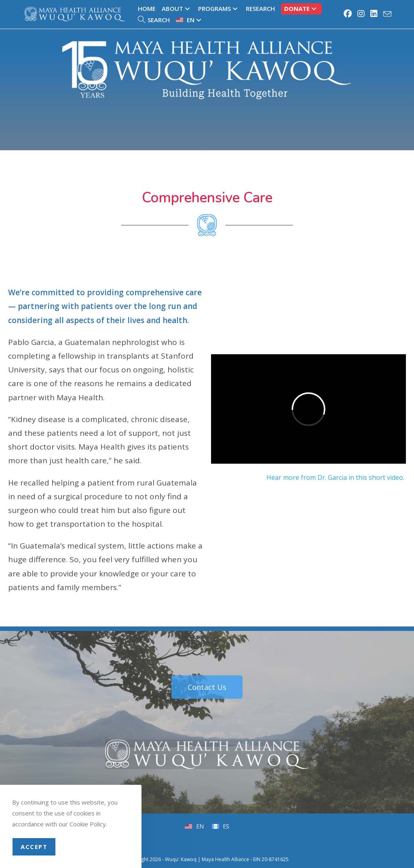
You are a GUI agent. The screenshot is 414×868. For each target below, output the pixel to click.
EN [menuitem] (199, 826)
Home (147, 8)
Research (260, 8)
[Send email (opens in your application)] (386, 14)
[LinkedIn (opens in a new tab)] (374, 14)
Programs (219, 8)
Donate (301, 8)
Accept (34, 847)
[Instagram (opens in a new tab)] (361, 14)
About (177, 8)
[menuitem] (190, 20)
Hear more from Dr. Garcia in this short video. (336, 477)
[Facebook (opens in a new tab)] (348, 14)
